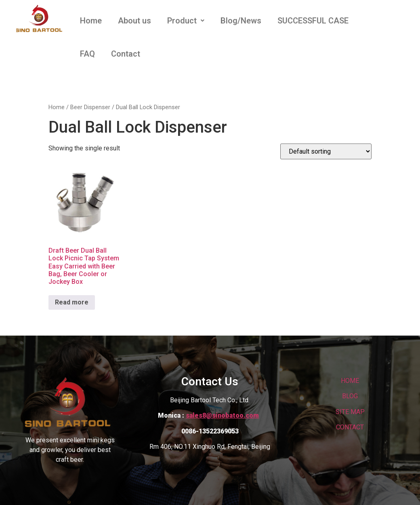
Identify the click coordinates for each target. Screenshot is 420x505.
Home (91, 21)
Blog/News (241, 21)
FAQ (87, 54)
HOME (350, 381)
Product (186, 21)
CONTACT (350, 427)
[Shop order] (326, 151)
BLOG (350, 396)
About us (134, 21)
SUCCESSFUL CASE (313, 21)
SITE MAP (350, 412)
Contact (126, 54)
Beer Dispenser (90, 107)
